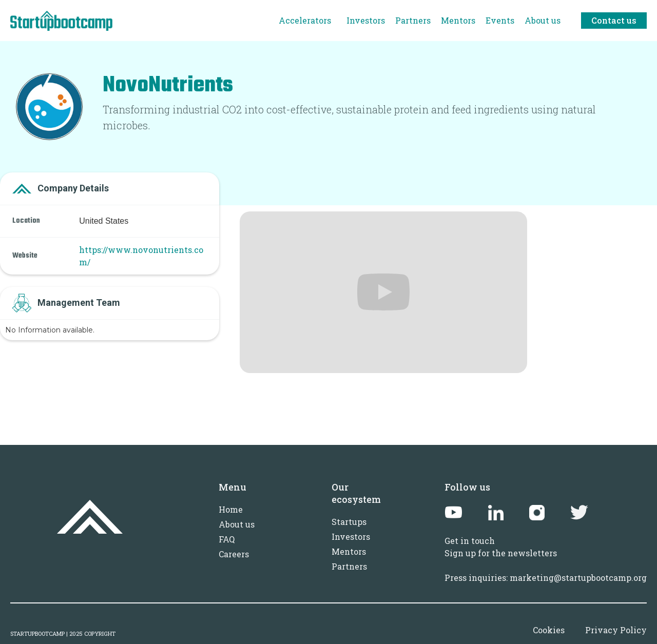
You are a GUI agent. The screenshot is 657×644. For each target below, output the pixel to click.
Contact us (614, 20)
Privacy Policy (616, 630)
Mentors (349, 551)
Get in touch (470, 541)
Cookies (549, 630)
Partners (349, 566)
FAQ (227, 539)
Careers (234, 554)
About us (237, 524)
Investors (351, 536)
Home (231, 509)
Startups (349, 522)
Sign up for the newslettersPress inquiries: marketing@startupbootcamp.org (546, 565)
